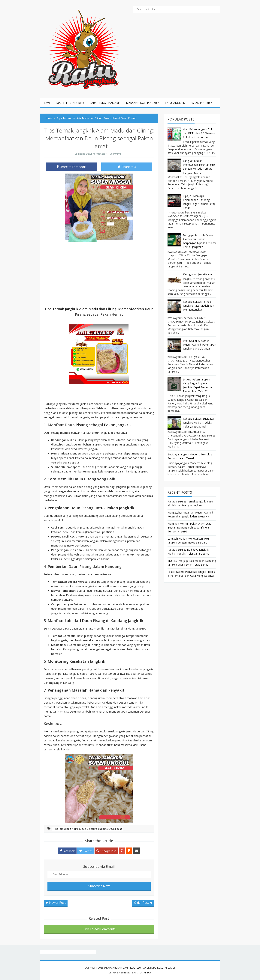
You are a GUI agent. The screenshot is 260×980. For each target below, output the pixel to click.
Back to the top (142, 973)
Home (47, 103)
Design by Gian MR (119, 973)
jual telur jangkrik (70, 103)
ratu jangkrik (175, 103)
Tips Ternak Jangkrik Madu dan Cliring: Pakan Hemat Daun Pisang (88, 829)
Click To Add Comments (99, 929)
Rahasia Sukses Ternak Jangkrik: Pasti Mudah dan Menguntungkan (198, 306)
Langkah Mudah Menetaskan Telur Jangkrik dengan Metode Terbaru (199, 165)
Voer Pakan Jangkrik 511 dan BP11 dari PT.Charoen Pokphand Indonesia (199, 133)
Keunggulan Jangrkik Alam (199, 274)
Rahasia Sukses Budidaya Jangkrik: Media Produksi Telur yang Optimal (198, 423)
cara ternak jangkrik (105, 103)
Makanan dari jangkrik (143, 103)
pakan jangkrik (201, 103)
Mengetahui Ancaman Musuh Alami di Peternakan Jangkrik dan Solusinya (200, 345)
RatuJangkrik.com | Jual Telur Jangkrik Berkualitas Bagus (141, 968)
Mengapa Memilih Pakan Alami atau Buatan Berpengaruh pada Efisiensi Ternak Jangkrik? (189, 527)
